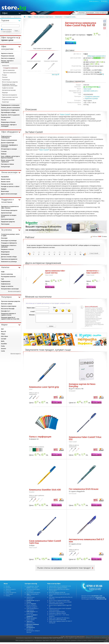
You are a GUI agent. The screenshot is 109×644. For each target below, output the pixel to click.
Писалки (5, 77)
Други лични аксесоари (9, 194)
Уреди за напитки (7, 286)
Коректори (5, 102)
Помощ (8, 597)
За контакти (104, 1)
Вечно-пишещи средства (10, 82)
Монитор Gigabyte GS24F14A (57, 594)
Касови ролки (6, 117)
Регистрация (9, 596)
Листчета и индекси (8, 58)
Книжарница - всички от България (33, 588)
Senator (4, 349)
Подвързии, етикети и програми (9, 246)
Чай (2, 279)
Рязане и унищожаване (9, 140)
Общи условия (89, 638)
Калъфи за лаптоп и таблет (10, 186)
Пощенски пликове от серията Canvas (8, 314)
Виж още (56, 75)
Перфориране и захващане (10, 105)
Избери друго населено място (96, 56)
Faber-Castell (87, 89)
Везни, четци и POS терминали (8, 161)
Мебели (4, 154)
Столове (4, 151)
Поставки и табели (7, 164)
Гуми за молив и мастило (10, 97)
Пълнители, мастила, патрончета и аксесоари (10, 85)
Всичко (32, 617)
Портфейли (5, 177)
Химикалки (59, 17)
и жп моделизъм (32, 614)
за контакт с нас (97, 597)
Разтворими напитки (8, 277)
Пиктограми (5, 224)
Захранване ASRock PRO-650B (57, 621)
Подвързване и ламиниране (6, 137)
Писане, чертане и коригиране (43, 17)
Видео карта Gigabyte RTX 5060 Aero (59, 620)
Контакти (8, 589)
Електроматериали (8, 219)
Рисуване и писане (7, 249)
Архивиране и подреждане (10, 110)
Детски (31, 605)
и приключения (30, 623)
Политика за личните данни (101, 638)
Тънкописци (6, 80)
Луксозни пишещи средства (11, 301)
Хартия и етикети (7, 53)
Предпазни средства (8, 222)
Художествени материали (31, 600)
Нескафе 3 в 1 (6, 311)
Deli (2, 329)
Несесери (4, 238)
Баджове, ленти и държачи (10, 115)
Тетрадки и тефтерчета (9, 243)
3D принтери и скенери (9, 149)
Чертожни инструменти (10, 95)
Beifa (3, 341)
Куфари (4, 189)
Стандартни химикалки (71, 17)
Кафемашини (6, 281)
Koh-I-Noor (5, 336)
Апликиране (5, 254)
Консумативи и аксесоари (10, 289)
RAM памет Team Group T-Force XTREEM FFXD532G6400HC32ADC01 (60, 604)
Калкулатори (5, 167)
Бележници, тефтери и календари (9, 125)
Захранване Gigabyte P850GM (57, 615)
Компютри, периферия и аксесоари (9, 146)
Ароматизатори (6, 213)
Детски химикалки (9, 70)
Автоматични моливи (9, 90)
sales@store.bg (100, 599)
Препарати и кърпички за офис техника (10, 207)
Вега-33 (4, 331)
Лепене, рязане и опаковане (11, 108)
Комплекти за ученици (9, 262)
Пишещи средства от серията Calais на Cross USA (10, 318)
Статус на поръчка (11, 594)
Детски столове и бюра (9, 257)
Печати (4, 120)
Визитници (5, 191)
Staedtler (4, 344)
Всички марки (15, 354)
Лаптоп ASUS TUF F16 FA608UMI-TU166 (60, 588)
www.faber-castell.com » (91, 91)
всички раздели (6, 30)
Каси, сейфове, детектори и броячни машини (10, 157)
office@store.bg (101, 601)
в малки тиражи (32, 620)
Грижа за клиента (94, 1)
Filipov (3, 334)
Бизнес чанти (6, 182)
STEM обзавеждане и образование (32, 611)
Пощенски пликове (8, 56)
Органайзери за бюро (8, 112)
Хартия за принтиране (9, 306)
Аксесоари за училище (9, 241)
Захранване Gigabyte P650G (57, 613)
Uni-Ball (4, 339)
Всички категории (14, 291)
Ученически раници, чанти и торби (10, 235)
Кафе (3, 272)
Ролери (4, 75)
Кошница (8, 592)
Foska (3, 346)
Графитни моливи (8, 88)
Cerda (3, 351)
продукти (33, 602)
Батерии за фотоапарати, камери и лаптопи (33, 632)
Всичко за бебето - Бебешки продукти (32, 608)
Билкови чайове (7, 304)
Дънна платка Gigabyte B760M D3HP (59, 602)
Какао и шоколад (7, 274)
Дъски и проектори (8, 143)
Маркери (5, 93)
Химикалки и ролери (91, 99)
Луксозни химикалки (10, 73)
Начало (8, 588)
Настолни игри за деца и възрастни (33, 592)
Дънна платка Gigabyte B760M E (58, 589)
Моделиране (5, 252)
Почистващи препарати (9, 210)
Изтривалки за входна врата (9, 216)
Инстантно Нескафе (8, 309)
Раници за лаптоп (7, 184)
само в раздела (6, 32)
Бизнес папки (6, 179)
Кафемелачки (6, 284)
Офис (5, 13)
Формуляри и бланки (8, 122)
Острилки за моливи (9, 100)
